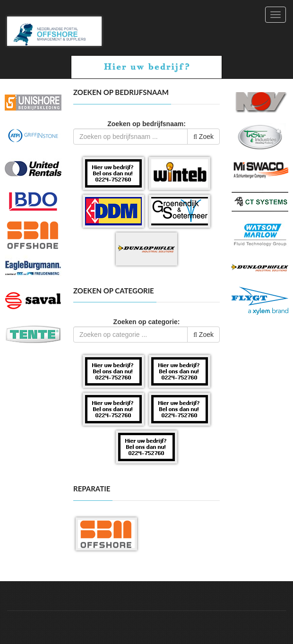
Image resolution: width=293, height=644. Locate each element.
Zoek (203, 137)
